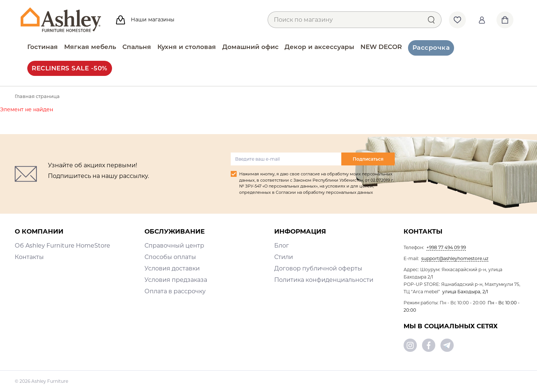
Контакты (29, 257)
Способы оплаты (170, 257)
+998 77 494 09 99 (446, 247)
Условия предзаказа (176, 280)
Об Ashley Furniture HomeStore (62, 246)
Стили (284, 257)
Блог (282, 246)
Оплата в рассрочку (175, 291)
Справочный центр (174, 246)
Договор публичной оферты (318, 268)
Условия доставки (172, 268)
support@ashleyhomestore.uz (455, 258)
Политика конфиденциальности (324, 280)
